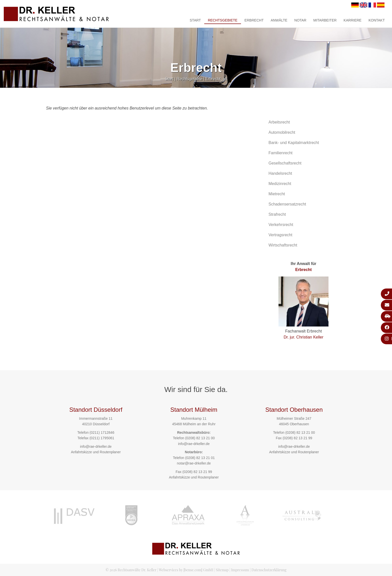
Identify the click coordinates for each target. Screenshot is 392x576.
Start (195, 20)
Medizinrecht (280, 184)
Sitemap (222, 570)
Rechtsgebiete (222, 20)
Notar (300, 20)
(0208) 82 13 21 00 (200, 438)
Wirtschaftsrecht (283, 245)
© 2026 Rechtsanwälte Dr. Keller (131, 570)
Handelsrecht (280, 173)
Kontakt (377, 20)
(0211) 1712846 (102, 432)
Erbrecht (254, 20)
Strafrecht (277, 214)
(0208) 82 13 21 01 (200, 458)
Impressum (240, 570)
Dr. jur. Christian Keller (303, 337)
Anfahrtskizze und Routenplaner (96, 452)
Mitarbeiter (325, 20)
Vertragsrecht (280, 235)
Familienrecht (280, 153)
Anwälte (279, 20)
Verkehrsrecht (281, 225)
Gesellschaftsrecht (285, 163)
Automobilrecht (282, 132)
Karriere (352, 20)
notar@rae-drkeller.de (194, 463)
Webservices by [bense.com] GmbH (186, 570)
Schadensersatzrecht (287, 204)
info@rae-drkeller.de (96, 446)
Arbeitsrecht (279, 122)
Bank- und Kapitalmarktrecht (294, 143)
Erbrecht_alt (216, 79)
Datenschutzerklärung (269, 570)
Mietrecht (277, 194)
